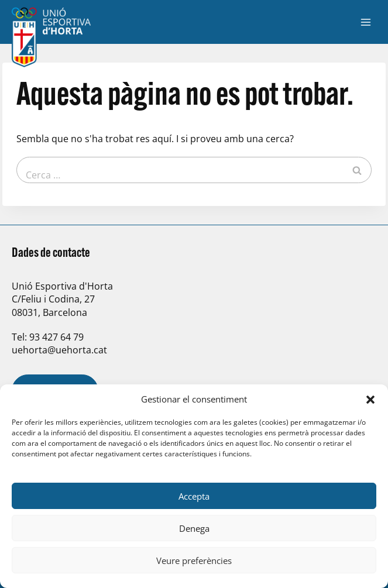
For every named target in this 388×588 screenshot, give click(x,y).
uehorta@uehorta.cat (59, 350)
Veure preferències (194, 561)
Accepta (194, 496)
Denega (194, 528)
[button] (370, 400)
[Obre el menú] (365, 22)
